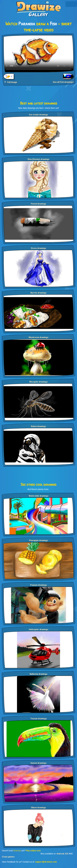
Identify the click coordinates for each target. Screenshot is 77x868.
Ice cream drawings (39, 115)
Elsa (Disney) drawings (39, 159)
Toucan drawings (39, 719)
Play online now (33, 851)
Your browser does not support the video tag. (38, 54)
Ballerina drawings (39, 674)
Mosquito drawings (38, 382)
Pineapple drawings (38, 540)
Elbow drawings (39, 808)
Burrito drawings (38, 293)
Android (60, 854)
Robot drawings (38, 426)
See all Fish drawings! (63, 82)
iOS (67, 854)
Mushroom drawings (39, 337)
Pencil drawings (38, 204)
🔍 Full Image (11, 82)
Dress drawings (39, 248)
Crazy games (8, 857)
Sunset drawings (38, 763)
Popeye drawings (39, 585)
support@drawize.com (46, 862)
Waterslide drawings (39, 496)
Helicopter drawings (39, 629)
